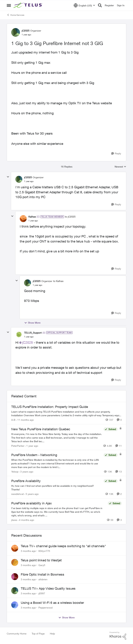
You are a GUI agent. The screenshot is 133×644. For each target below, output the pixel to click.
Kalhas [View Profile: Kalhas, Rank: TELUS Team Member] (32, 217)
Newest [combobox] (120, 167)
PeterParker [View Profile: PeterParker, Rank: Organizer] (18, 446)
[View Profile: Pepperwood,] (15, 605)
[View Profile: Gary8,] (15, 562)
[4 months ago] (26, 520)
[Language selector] (84, 5)
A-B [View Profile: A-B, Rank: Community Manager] (13, 420)
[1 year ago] (32, 446)
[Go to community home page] (28, 5)
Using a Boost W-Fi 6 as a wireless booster (52, 603)
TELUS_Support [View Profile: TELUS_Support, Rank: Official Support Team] (33, 333)
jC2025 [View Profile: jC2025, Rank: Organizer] (26, 31)
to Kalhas (58, 281)
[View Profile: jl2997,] (15, 591)
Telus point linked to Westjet (41, 560)
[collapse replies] (8, 177)
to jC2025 (70, 217)
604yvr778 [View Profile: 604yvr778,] (44, 551)
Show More (32, 323)
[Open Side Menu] (9, 5)
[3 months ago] (28, 551)
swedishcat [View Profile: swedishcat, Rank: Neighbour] (17, 494)
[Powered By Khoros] (118, 636)
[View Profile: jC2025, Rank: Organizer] (16, 32)
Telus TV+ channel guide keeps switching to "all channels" (63, 546)
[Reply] (116, 154)
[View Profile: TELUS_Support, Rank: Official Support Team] (19, 334)
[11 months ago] (25, 420)
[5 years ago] (32, 494)
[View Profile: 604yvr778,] (15, 548)
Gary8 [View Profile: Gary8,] (42, 565)
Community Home (17, 634)
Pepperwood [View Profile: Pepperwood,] (45, 608)
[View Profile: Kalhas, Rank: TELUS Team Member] (23, 219)
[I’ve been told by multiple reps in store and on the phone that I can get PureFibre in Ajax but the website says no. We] (59, 512)
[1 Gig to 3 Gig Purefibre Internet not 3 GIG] (29, 181)
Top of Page (38, 634)
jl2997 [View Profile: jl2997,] (42, 593)
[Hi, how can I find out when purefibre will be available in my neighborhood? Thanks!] (57, 488)
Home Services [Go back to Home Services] (15, 15)
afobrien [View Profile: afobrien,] (43, 579)
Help (52, 634)
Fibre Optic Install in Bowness (43, 574)
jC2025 (28, 342)
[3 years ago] (26, 472)
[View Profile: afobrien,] (15, 577)
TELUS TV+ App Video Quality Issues (48, 588)
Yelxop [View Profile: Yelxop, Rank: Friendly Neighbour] (15, 472)
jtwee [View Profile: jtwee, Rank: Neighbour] (14, 520)
